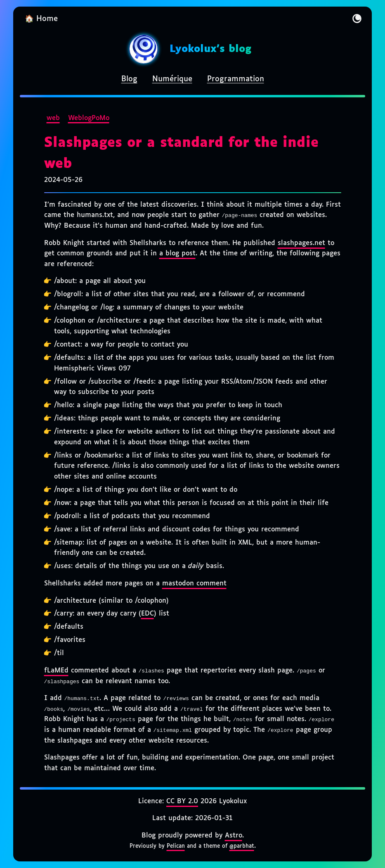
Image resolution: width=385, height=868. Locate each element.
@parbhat (242, 846)
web (53, 118)
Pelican (176, 846)
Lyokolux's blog (210, 49)
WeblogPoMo (89, 118)
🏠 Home (41, 19)
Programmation (236, 79)
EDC (148, 614)
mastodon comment (194, 584)
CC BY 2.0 (182, 801)
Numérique (172, 79)
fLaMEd (56, 671)
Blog (129, 79)
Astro (234, 836)
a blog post (177, 254)
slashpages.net (301, 243)
